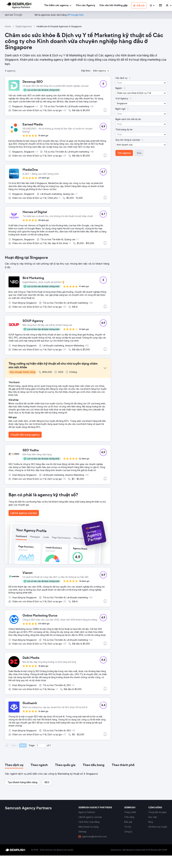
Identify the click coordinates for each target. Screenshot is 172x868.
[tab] (14, 765)
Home (8, 26)
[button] (152, 6)
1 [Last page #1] (50, 745)
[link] (86, 6)
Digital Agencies (24, 26)
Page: (32, 745)
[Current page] (41, 745)
